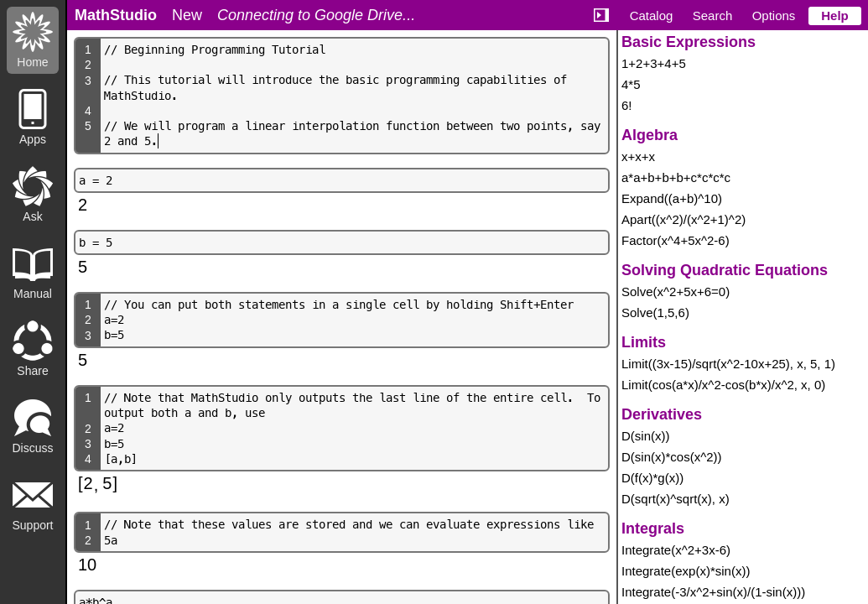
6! (627, 105)
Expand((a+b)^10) (672, 198)
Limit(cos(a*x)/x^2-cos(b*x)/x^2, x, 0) (723, 385)
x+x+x (638, 156)
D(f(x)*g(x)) (652, 478)
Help (835, 16)
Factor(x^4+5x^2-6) (676, 240)
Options (774, 16)
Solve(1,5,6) (655, 312)
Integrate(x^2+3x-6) (676, 550)
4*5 (631, 84)
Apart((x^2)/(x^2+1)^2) (683, 219)
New (187, 15)
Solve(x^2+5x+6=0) (676, 292)
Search (713, 16)
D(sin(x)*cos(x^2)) (672, 457)
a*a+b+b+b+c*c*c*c (676, 177)
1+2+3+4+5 (654, 63)
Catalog (652, 16)
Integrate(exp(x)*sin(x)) (686, 571)
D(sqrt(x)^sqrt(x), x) (676, 499)
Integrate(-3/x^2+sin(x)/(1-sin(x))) (713, 592)
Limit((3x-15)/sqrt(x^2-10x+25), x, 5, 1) (728, 364)
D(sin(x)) (646, 436)
